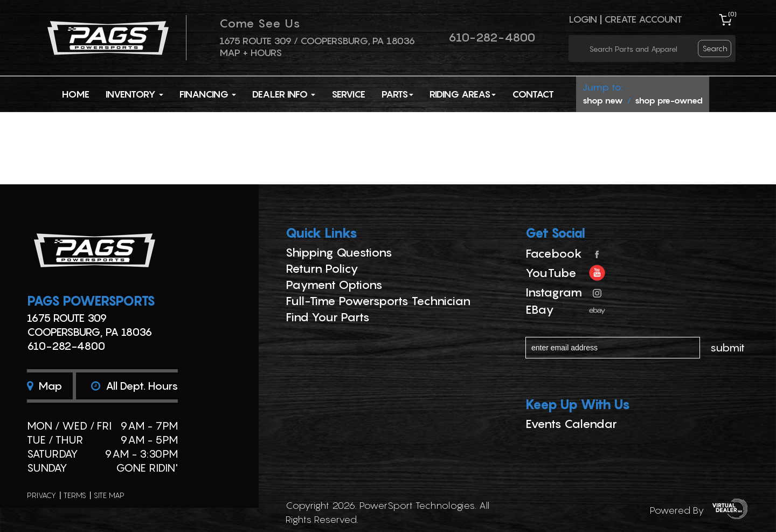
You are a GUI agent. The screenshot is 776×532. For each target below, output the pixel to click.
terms (75, 495)
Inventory (134, 94)
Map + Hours (251, 53)
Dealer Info (284, 94)
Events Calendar (571, 424)
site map (109, 495)
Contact (533, 94)
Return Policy (322, 268)
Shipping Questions (339, 252)
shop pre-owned (669, 100)
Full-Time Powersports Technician (378, 301)
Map (44, 386)
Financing (208, 94)
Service (348, 94)
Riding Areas (463, 94)
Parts (397, 94)
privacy (41, 495)
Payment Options (334, 285)
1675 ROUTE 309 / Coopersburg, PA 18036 (317, 41)
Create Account (643, 19)
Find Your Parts (328, 317)
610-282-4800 (492, 37)
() (732, 14)
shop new (603, 100)
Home (76, 94)
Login (583, 19)
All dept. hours (134, 386)
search (715, 48)
